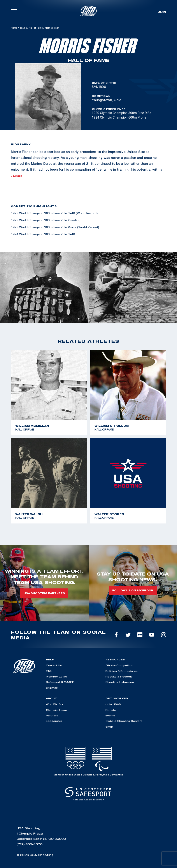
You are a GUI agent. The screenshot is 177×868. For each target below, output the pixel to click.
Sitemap (52, 688)
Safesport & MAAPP (60, 682)
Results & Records (119, 676)
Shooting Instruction (120, 682)
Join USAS (113, 704)
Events (110, 715)
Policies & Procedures (122, 671)
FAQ (49, 671)
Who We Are (55, 704)
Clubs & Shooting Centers (124, 721)
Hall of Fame (36, 28)
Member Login (56, 676)
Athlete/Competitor (119, 665)
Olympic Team (56, 710)
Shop (109, 727)
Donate (111, 710)
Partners (52, 715)
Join (162, 12)
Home (14, 28)
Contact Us (54, 665)
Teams (23, 28)
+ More (17, 176)
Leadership (54, 721)
